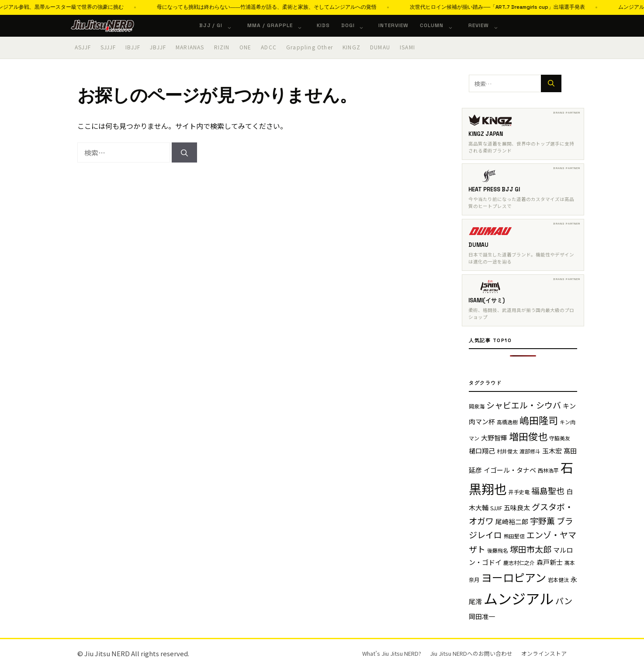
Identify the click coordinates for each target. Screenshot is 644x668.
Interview (393, 25)
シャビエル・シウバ (524, 405)
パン (564, 601)
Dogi (357, 25)
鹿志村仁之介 (519, 562)
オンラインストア (544, 653)
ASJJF (83, 47)
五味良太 (517, 507)
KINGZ (351, 47)
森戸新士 (550, 562)
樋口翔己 (482, 451)
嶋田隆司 (539, 420)
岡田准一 (482, 616)
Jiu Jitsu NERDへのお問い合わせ (471, 653)
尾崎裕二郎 (512, 521)
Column (441, 25)
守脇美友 (560, 438)
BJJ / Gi (220, 25)
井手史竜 (519, 492)
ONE (246, 47)
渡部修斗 (530, 451)
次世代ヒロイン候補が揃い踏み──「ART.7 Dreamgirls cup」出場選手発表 (548, 7)
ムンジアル (519, 598)
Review (488, 25)
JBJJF (158, 47)
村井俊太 (507, 451)
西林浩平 (548, 470)
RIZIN (222, 47)
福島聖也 (548, 490)
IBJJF (133, 47)
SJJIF (496, 508)
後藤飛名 (498, 550)
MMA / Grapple (279, 25)
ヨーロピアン (514, 577)
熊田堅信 (514, 536)
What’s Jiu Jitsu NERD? (392, 653)
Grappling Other (310, 47)
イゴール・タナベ (510, 470)
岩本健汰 (558, 580)
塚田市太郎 (531, 549)
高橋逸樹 (507, 422)
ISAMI (407, 47)
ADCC (269, 47)
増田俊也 (528, 436)
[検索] (184, 152)
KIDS (323, 25)
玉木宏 (552, 451)
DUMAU (380, 47)
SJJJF (108, 47)
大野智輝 (494, 438)
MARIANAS (190, 47)
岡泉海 (477, 406)
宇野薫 (542, 521)
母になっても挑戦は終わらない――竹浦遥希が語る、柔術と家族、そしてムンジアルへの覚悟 (317, 7)
